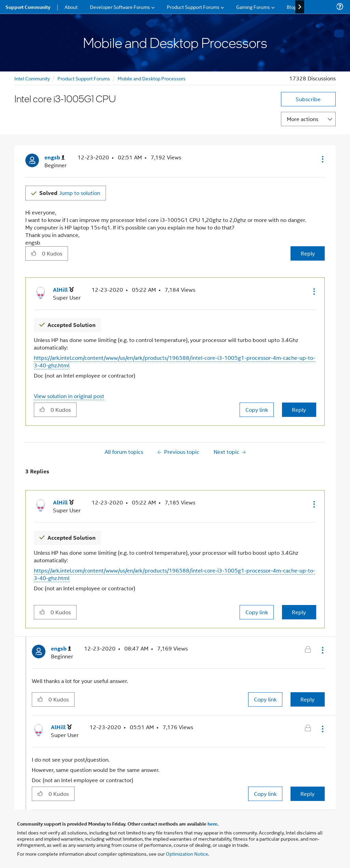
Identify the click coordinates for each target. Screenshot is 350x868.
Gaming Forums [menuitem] (253, 7)
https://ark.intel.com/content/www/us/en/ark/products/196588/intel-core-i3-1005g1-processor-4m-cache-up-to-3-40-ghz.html (174, 361)
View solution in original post (69, 396)
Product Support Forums (84, 78)
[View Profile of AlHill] (63, 290)
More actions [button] (302, 119)
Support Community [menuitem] (28, 7)
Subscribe (308, 99)
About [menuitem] (71, 7)
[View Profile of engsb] (55, 157)
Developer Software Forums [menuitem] (120, 7)
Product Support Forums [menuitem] (193, 7)
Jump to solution (70, 193)
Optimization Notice (187, 853)
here (212, 824)
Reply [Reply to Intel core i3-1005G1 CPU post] (308, 253)
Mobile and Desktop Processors (152, 78)
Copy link (257, 410)
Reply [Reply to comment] (299, 410)
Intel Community (32, 78)
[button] (322, 159)
